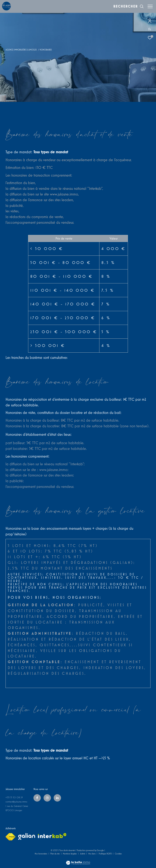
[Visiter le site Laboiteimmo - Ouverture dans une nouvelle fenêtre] (78, 860)
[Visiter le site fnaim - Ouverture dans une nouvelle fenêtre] (10, 837)
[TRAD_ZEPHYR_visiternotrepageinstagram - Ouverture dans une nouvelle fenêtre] (47, 798)
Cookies (118, 854)
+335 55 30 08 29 (14, 797)
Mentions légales (70, 854)
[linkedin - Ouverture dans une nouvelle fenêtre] (57, 798)
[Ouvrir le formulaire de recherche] (129, 6)
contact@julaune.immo (16, 802)
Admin (83, 854)
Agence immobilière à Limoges (21, 50)
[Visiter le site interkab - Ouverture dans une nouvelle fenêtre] (52, 836)
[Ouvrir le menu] (150, 6)
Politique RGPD (105, 854)
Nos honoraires (41, 854)
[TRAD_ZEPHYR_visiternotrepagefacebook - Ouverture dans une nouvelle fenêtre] (37, 798)
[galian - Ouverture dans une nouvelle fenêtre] (27, 836)
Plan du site (55, 854)
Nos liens (92, 854)
